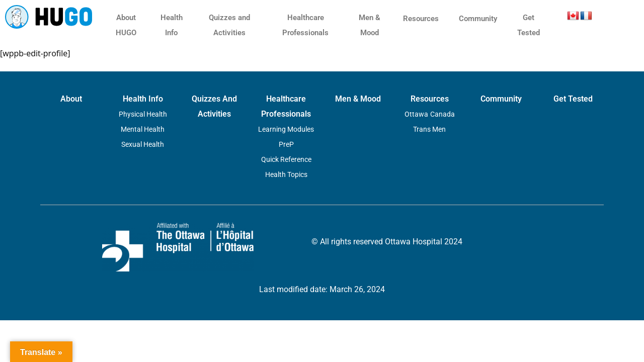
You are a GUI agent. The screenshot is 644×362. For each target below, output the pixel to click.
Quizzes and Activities (229, 25)
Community (478, 19)
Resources (421, 19)
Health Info (172, 25)
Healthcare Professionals (305, 25)
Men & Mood (370, 25)
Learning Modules (286, 129)
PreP (286, 144)
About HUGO (126, 25)
